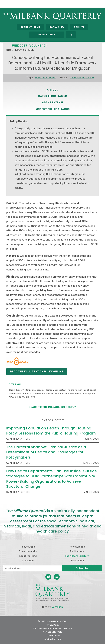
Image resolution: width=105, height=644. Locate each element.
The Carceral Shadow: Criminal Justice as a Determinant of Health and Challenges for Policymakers (46, 452)
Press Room (77, 560)
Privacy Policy (53, 625)
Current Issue (30, 27)
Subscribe (28, 560)
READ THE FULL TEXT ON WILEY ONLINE (37, 371)
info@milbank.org (53, 639)
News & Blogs (77, 547)
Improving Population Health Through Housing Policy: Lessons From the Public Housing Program (51, 431)
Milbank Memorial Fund (15, 4)
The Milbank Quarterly (77, 556)
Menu (101, 4)
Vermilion (57, 607)
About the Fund (28, 556)
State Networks (28, 551)
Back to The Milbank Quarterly (53, 407)
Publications (77, 551)
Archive (79, 27)
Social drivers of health (82, 78)
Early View (57, 27)
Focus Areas (28, 547)
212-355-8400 (52, 635)
